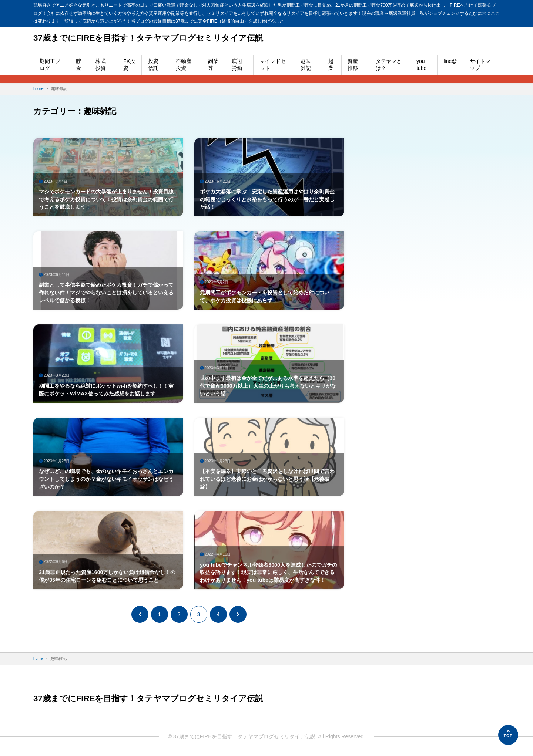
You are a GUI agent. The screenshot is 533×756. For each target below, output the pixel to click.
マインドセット (273, 65)
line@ (450, 61)
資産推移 (353, 65)
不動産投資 (184, 65)
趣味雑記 (306, 65)
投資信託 (153, 65)
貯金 (78, 65)
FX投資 (129, 65)
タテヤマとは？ (389, 65)
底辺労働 (237, 65)
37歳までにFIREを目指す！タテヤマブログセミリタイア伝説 (158, 38)
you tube (421, 65)
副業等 (213, 65)
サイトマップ (480, 65)
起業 (331, 65)
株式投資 (101, 65)
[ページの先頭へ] (508, 735)
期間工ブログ (50, 65)
